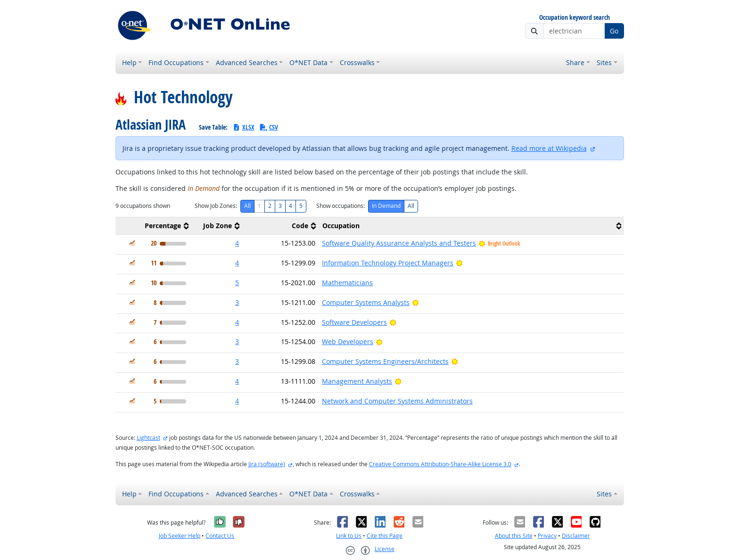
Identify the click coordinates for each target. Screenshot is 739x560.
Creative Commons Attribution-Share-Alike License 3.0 (440, 464)
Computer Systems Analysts (366, 302)
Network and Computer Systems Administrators (397, 401)
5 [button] (237, 283)
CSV (269, 127)
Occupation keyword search (575, 18)
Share (575, 62)
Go (614, 31)
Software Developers (354, 322)
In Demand (386, 206)
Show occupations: (341, 206)
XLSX (243, 127)
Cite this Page (385, 536)
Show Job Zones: (216, 206)
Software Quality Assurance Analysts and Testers (399, 243)
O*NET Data (308, 62)
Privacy (547, 536)
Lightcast (148, 438)
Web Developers (348, 342)
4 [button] (237, 243)
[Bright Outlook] (459, 263)
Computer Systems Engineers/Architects (385, 361)
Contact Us (220, 536)
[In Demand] (132, 243)
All (247, 206)
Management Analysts (357, 381)
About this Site (514, 536)
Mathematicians (347, 283)
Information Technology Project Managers (388, 263)
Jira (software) (267, 464)
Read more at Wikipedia (549, 148)
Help (129, 62)
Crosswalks (357, 62)
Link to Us (349, 536)
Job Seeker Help (180, 536)
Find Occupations (176, 62)
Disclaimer (576, 536)
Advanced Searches (247, 62)
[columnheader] (154, 226)
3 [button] (237, 302)
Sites (604, 62)
